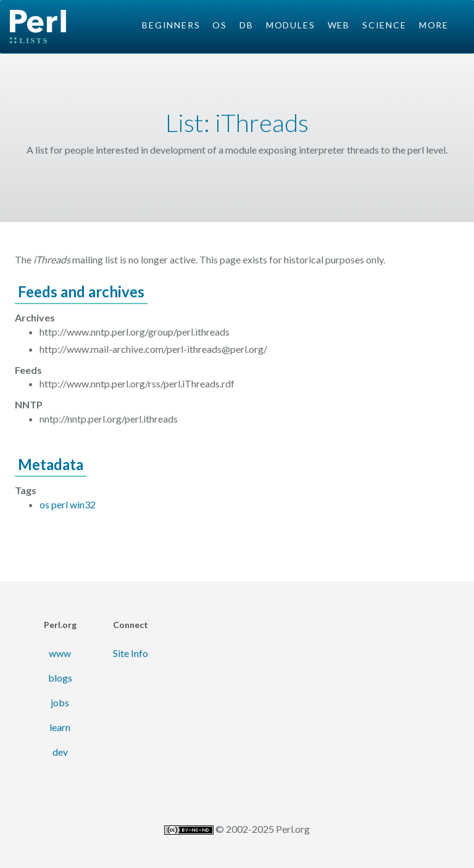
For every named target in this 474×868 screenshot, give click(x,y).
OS (220, 25)
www (60, 653)
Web (339, 25)
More (434, 25)
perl (60, 504)
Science (385, 25)
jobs (60, 702)
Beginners (171, 25)
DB (247, 25)
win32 (83, 504)
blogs (60, 678)
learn (60, 727)
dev (60, 752)
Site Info (131, 653)
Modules (291, 25)
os (44, 504)
